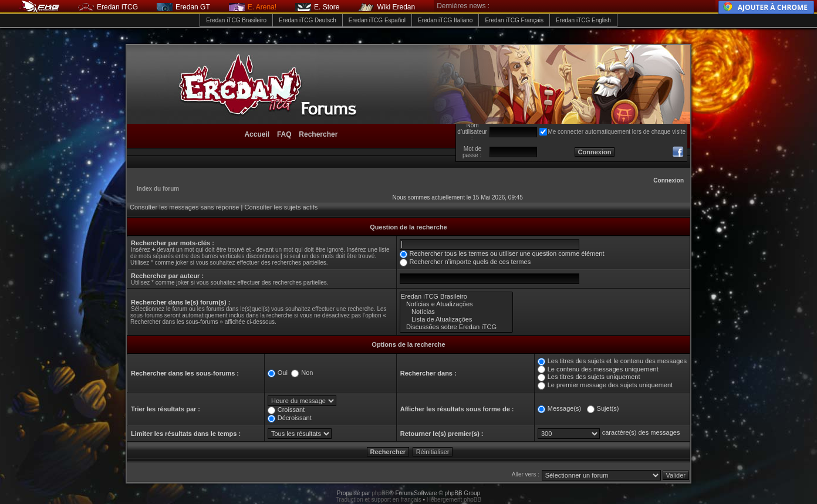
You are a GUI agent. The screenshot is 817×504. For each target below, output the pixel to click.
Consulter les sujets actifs (281, 207)
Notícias (457, 312)
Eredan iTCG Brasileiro (236, 20)
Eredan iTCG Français (514, 20)
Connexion (669, 180)
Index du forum (158, 189)
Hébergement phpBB (454, 500)
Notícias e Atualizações (457, 304)
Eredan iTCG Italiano (445, 20)
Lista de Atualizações (457, 319)
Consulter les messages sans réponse (184, 207)
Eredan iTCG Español (377, 20)
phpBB (380, 493)
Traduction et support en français (379, 500)
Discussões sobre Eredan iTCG (457, 327)
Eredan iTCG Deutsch (308, 20)
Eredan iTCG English (583, 20)
